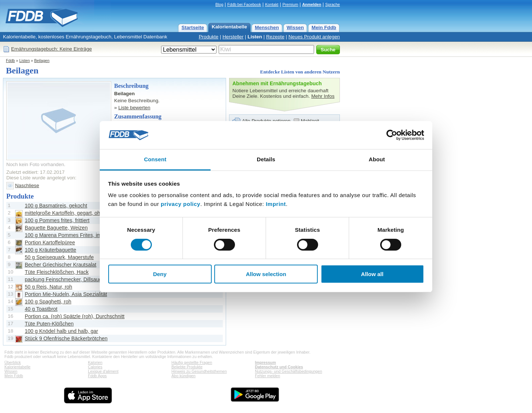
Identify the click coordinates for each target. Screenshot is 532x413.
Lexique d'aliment (103, 371)
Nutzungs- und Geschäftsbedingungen (289, 371)
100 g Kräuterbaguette (50, 250)
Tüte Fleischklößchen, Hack (57, 272)
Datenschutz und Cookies (279, 367)
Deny (160, 274)
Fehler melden (267, 376)
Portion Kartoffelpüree (50, 242)
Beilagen (42, 61)
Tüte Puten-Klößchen (49, 324)
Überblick (13, 362)
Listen (255, 37)
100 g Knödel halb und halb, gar (62, 331)
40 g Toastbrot (41, 309)
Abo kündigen (183, 376)
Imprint (276, 204)
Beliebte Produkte (187, 367)
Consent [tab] (155, 159)
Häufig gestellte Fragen (192, 362)
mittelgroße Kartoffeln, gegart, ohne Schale (74, 213)
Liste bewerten (134, 108)
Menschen (267, 27)
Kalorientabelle (229, 27)
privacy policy (180, 204)
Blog (219, 4)
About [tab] (377, 159)
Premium (290, 4)
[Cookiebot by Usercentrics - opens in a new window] (392, 135)
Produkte (209, 37)
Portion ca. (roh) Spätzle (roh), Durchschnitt (75, 316)
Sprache (332, 4)
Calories (95, 367)
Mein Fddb (324, 27)
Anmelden (312, 4)
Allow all (372, 274)
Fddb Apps (97, 376)
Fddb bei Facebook (244, 4)
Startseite (193, 27)
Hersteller (233, 37)
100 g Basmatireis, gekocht (56, 206)
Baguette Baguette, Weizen (56, 228)
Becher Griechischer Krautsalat (61, 265)
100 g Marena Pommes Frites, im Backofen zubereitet (87, 235)
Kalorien (95, 362)
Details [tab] (266, 159)
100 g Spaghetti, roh (48, 302)
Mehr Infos (323, 96)
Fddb (10, 61)
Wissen (295, 27)
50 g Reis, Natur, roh (48, 287)
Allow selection (266, 274)
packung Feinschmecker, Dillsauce (65, 279)
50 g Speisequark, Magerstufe (59, 257)
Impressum (265, 362)
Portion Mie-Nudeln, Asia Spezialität (66, 294)
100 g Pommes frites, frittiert (57, 220)
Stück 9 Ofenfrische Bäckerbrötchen (66, 338)
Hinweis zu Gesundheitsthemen (199, 371)
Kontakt (272, 4)
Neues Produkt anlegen (314, 37)
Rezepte (275, 37)
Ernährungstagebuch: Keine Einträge (52, 49)
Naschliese (27, 185)
